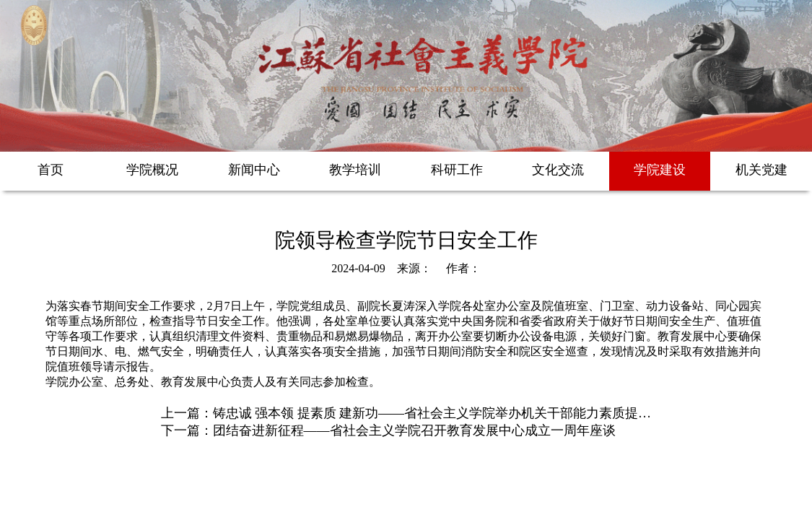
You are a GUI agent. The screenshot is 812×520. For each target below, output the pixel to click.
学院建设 (660, 170)
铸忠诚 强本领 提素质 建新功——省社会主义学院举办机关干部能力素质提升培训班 (452, 413)
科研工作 (457, 170)
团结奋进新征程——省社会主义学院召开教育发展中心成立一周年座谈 (414, 430)
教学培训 (355, 170)
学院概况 (152, 170)
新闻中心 (254, 170)
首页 (51, 170)
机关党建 (761, 170)
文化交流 (558, 170)
